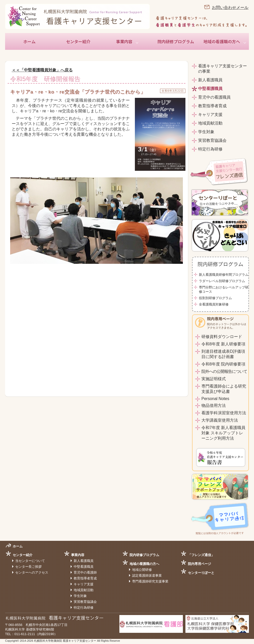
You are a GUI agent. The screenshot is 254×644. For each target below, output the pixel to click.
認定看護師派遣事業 (147, 576)
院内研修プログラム (176, 41)
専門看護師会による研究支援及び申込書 (224, 389)
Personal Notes (215, 399)
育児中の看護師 (85, 572)
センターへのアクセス (32, 572)
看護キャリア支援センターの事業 (223, 69)
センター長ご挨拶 (28, 567)
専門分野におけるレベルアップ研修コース (224, 289)
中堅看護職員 (210, 89)
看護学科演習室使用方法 (224, 413)
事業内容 (124, 41)
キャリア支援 (210, 114)
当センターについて (30, 561)
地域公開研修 (142, 570)
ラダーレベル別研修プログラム (222, 281)
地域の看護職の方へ (222, 41)
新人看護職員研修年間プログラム (224, 275)
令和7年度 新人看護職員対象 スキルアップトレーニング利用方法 (223, 433)
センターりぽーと (201, 573)
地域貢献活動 (210, 123)
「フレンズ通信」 (201, 555)
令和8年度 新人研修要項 (223, 344)
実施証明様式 (214, 379)
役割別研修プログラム (215, 298)
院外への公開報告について (224, 371)
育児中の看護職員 (214, 97)
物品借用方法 (214, 405)
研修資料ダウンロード (222, 337)
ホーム (29, 41)
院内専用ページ (200, 564)
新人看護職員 (210, 80)
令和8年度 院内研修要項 (223, 364)
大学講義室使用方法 (220, 420)
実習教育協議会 (212, 140)
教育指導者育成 (212, 106)
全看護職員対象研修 (214, 304)
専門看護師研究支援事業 (150, 581)
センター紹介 (78, 41)
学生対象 (206, 132)
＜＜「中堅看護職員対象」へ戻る (42, 70)
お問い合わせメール (230, 7)
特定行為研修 (210, 149)
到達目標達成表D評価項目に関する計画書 (223, 354)
